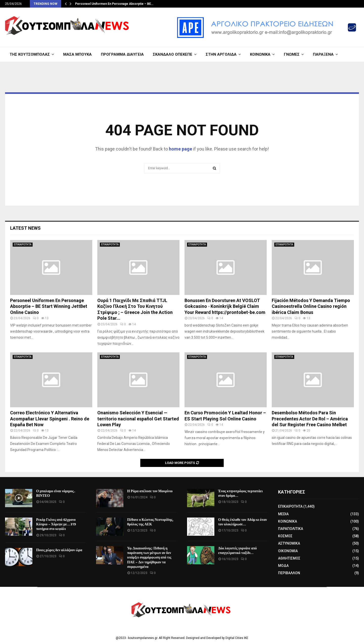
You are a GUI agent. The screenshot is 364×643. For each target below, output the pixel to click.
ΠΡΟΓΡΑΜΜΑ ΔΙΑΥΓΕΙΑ (122, 54)
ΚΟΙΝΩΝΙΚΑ (260, 54)
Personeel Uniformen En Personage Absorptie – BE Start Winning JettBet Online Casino (49, 306)
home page (180, 149)
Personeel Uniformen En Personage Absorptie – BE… (114, 4)
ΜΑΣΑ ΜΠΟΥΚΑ (77, 54)
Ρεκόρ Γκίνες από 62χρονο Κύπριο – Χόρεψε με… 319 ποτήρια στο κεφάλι (56, 524)
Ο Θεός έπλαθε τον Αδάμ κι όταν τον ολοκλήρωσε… (243, 522)
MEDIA (283, 514)
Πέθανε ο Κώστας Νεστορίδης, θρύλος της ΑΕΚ (150, 522)
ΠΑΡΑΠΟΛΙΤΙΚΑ (291, 529)
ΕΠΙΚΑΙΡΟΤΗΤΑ (23, 244)
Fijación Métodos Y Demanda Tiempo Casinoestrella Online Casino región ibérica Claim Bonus (311, 306)
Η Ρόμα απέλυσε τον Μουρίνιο (150, 491)
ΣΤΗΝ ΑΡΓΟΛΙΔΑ (221, 54)
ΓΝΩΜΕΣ (292, 54)
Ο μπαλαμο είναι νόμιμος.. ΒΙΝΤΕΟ (55, 493)
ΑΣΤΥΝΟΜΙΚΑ (289, 543)
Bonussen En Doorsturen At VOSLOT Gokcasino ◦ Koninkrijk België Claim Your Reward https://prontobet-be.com (225, 306)
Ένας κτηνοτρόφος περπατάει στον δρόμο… (240, 493)
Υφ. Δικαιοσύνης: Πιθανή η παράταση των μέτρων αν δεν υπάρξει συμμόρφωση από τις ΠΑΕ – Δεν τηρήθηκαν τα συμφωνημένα (149, 558)
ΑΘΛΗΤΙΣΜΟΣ (289, 558)
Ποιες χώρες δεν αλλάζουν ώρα (59, 550)
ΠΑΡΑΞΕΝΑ (323, 54)
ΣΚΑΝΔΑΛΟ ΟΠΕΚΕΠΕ (173, 54)
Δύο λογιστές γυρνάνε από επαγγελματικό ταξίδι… (237, 551)
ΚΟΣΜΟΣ (285, 536)
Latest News (25, 228)
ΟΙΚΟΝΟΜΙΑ (288, 551)
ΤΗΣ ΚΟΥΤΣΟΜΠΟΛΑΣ (30, 54)
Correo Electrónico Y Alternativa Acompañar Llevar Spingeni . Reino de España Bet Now (50, 419)
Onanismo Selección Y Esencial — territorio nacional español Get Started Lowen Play (138, 419)
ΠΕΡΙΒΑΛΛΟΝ (289, 573)
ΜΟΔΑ (283, 566)
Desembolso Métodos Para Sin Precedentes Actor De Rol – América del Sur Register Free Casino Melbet (310, 419)
